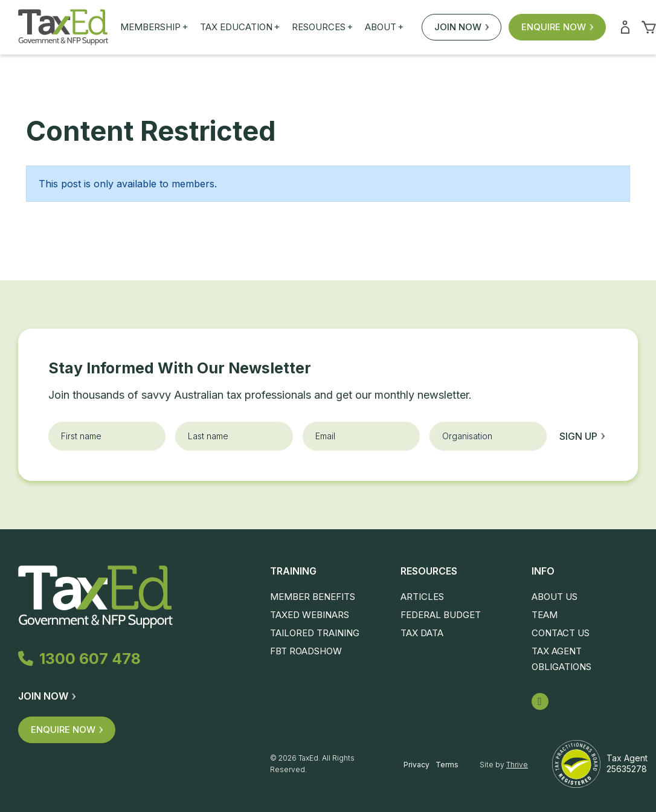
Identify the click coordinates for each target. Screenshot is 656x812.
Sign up (582, 436)
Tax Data (422, 633)
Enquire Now (557, 27)
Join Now (461, 27)
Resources (322, 27)
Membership (154, 27)
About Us (555, 597)
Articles (422, 597)
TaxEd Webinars (310, 615)
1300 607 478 (80, 659)
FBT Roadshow (306, 651)
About (384, 27)
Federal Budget (441, 615)
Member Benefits (313, 597)
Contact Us (561, 633)
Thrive (517, 765)
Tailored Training (315, 633)
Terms (447, 765)
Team (545, 615)
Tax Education (240, 27)
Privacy (416, 765)
